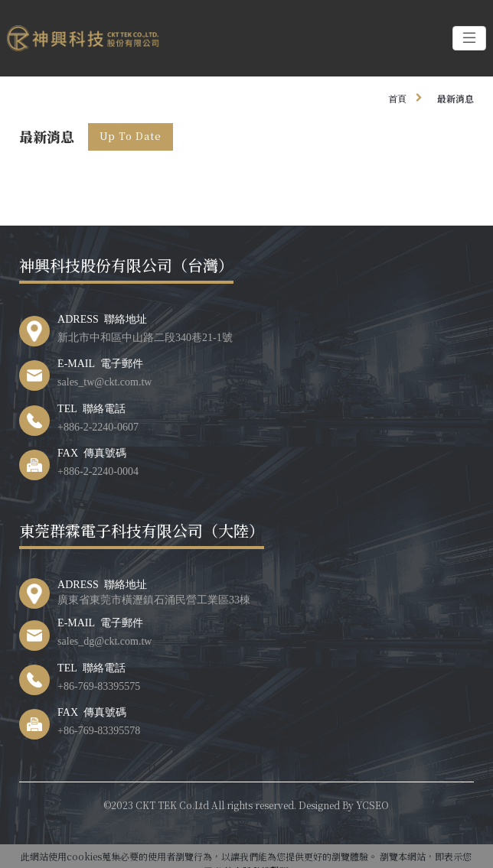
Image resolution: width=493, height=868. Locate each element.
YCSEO (372, 805)
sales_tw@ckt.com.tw (104, 381)
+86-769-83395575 (99, 685)
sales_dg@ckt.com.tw (104, 640)
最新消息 (455, 98)
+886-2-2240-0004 (98, 470)
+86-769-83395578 (99, 730)
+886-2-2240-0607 (98, 426)
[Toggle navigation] (469, 38)
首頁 (397, 98)
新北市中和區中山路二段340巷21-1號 (145, 336)
